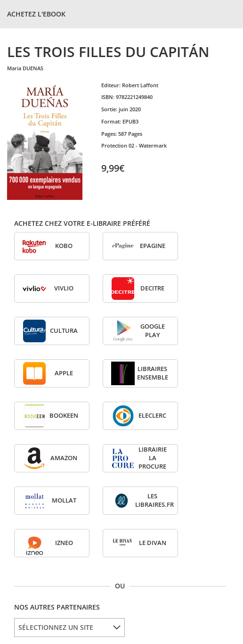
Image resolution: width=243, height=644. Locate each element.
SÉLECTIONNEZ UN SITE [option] (56, 627)
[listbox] (69, 627)
